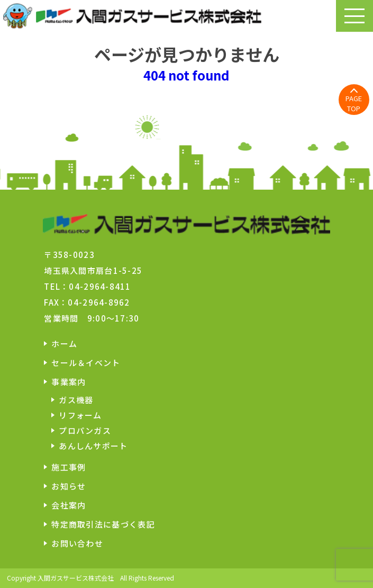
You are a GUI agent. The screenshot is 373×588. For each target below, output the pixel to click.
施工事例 (69, 467)
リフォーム (80, 415)
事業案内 (69, 382)
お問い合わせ (77, 543)
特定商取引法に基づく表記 (103, 524)
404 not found (186, 75)
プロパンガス (85, 430)
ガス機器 (76, 400)
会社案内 (69, 505)
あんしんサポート (93, 446)
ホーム (64, 344)
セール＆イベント (86, 363)
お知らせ (69, 486)
